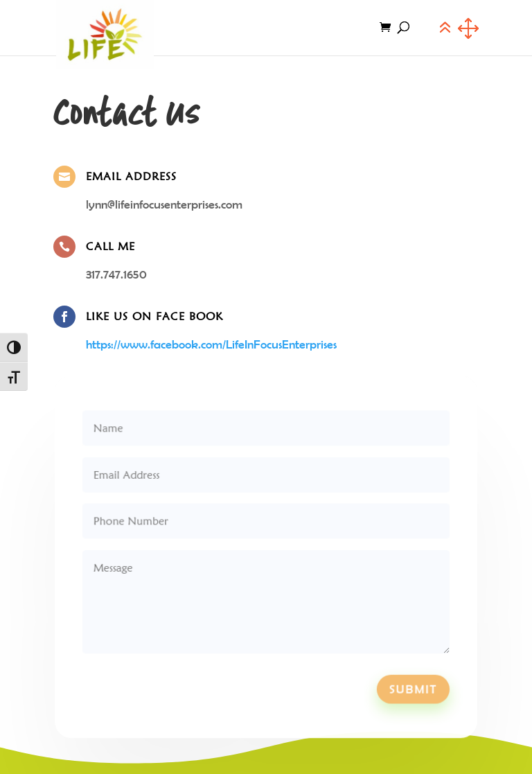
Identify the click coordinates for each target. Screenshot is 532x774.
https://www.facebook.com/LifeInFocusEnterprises (211, 344)
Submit (408, 684)
